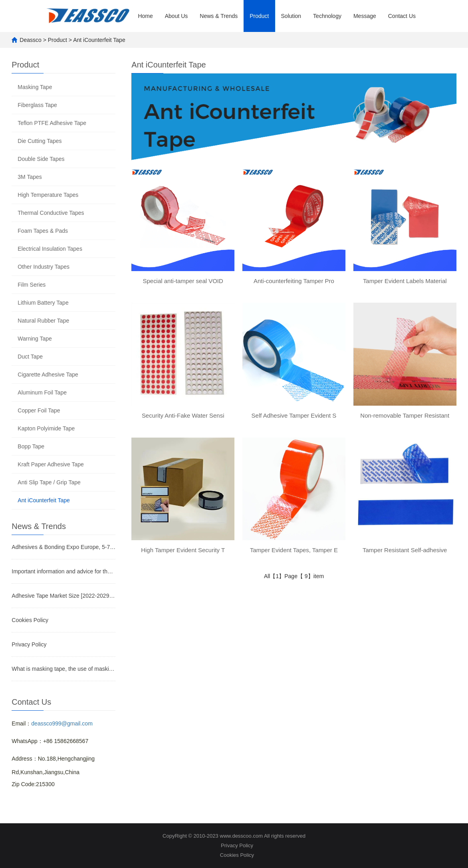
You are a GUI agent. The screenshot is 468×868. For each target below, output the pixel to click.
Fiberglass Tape (37, 105)
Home (145, 16)
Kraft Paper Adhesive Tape (51, 464)
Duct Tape (30, 357)
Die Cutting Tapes (40, 141)
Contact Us (402, 16)
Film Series (32, 285)
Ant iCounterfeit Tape (99, 40)
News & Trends (219, 16)
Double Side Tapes (41, 159)
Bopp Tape (31, 446)
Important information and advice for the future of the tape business (63, 571)
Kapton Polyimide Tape (46, 428)
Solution (291, 16)
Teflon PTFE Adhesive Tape (52, 123)
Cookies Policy (30, 620)
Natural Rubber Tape (43, 321)
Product (259, 16)
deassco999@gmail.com (62, 723)
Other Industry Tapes (44, 267)
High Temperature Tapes (48, 195)
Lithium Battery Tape (43, 303)
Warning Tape (35, 339)
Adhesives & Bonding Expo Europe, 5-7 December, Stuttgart (63, 547)
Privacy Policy (29, 644)
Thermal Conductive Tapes (51, 213)
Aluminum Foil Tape (42, 392)
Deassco (30, 40)
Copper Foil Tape (39, 410)
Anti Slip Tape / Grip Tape (49, 482)
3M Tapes (30, 177)
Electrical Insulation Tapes (50, 249)
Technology (327, 16)
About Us (176, 16)
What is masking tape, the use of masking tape (63, 669)
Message (365, 16)
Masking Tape (35, 87)
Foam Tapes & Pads (43, 231)
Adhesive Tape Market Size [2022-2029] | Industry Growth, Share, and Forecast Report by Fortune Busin (63, 596)
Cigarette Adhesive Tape (48, 375)
